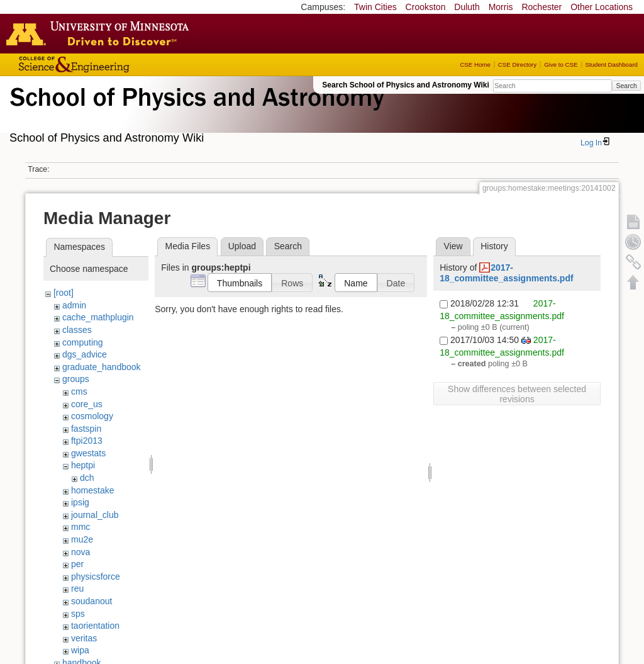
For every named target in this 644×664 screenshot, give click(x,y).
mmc (80, 527)
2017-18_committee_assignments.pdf (506, 273)
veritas (84, 638)
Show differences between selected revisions (517, 394)
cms (79, 391)
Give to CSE (561, 65)
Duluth (467, 7)
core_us (87, 404)
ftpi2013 (87, 441)
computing (83, 342)
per (77, 564)
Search (626, 86)
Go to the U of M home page (101, 33)
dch (87, 478)
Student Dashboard (612, 65)
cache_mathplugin (98, 317)
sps (78, 614)
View (453, 246)
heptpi (83, 465)
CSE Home (475, 65)
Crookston (426, 7)
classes (77, 330)
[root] (64, 293)
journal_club (95, 515)
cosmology (92, 416)
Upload (242, 246)
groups (76, 379)
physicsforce (96, 577)
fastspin (86, 429)
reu (77, 588)
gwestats (88, 453)
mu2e (82, 539)
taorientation (95, 626)
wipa (80, 650)
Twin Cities (375, 7)
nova (80, 552)
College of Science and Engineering (113, 65)
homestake (92, 490)
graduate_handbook (102, 367)
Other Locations (602, 7)
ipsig (80, 502)
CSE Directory (517, 65)
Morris (501, 7)
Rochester (541, 7)
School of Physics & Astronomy (195, 112)
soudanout (92, 601)
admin (74, 305)
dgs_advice (85, 354)
